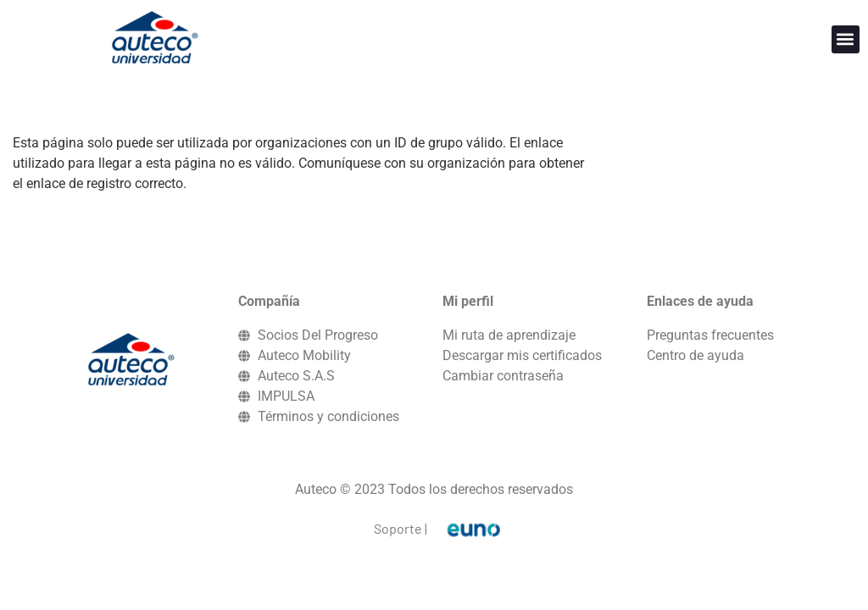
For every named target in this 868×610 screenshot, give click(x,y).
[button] (846, 39)
